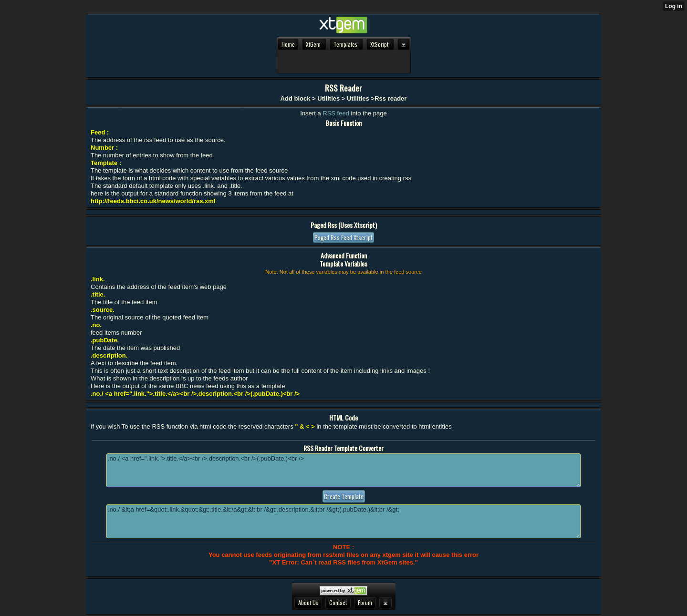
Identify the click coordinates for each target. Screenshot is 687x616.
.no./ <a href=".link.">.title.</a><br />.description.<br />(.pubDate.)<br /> (343, 470)
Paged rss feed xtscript (343, 237)
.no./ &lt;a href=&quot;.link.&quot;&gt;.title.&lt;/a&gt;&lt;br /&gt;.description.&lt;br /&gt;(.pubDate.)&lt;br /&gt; (343, 521)
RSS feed (337, 113)
